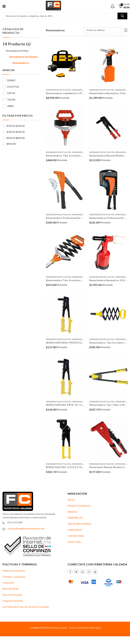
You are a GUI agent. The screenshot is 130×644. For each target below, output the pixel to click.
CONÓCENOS (75, 530)
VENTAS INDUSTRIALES (80, 524)
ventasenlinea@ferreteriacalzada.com (26, 529)
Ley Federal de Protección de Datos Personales (26, 607)
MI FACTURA (74, 542)
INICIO (71, 500)
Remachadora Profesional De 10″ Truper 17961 (74, 218)
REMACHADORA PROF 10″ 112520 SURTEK (73, 405)
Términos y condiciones (14, 577)
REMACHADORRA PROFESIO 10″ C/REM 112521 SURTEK (81, 343)
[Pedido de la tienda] (103, 30)
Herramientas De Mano (83, 90)
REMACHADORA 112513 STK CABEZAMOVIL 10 (76, 467)
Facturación (8, 583)
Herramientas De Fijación (58, 90)
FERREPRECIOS (75, 518)
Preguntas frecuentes (13, 601)
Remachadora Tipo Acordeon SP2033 (68, 156)
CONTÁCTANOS (76, 536)
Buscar (122, 16)
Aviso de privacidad (12, 595)
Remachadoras (21, 63)
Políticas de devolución (14, 571)
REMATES (73, 512)
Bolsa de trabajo (11, 589)
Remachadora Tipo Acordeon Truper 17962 (72, 280)
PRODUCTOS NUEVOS (79, 506)
